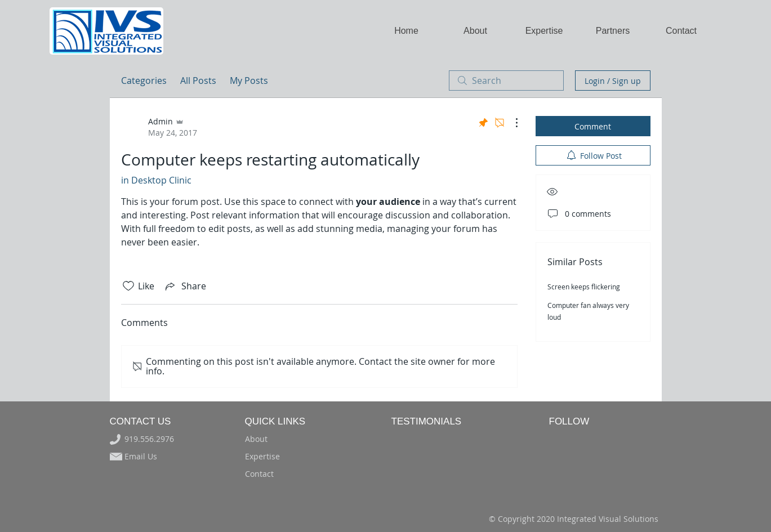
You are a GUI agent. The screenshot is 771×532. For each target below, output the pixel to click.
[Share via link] (185, 286)
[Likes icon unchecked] (128, 286)
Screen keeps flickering (584, 287)
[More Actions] (511, 123)
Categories (144, 81)
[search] (506, 81)
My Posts (249, 81)
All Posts (198, 81)
